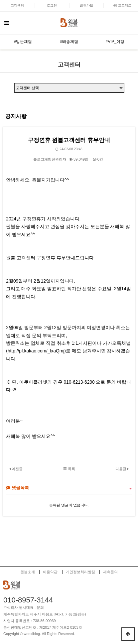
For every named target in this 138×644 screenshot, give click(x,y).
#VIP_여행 (115, 42)
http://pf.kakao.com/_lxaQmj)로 (39, 351)
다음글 (122, 469)
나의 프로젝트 (121, 5)
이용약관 (50, 572)
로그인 (52, 5)
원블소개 (28, 572)
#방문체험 (23, 42)
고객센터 (17, 5)
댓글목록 (17, 488)
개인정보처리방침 (80, 572)
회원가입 (86, 5)
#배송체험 (69, 42)
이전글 (16, 469)
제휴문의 (110, 572)
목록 (69, 469)
